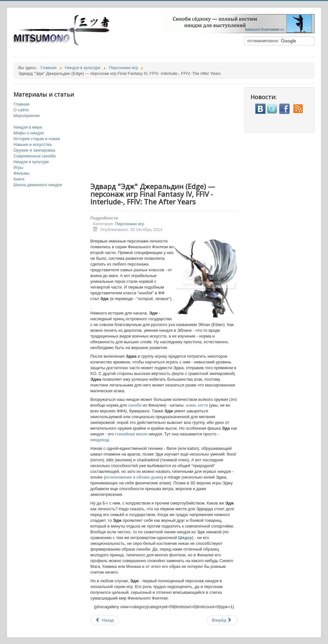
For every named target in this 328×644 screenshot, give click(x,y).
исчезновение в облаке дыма (133, 477)
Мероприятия (27, 116)
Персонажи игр (130, 224)
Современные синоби (35, 156)
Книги (19, 179)
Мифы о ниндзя (29, 133)
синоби (135, 405)
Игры (18, 167)
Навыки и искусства (33, 144)
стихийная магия (131, 434)
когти (204, 405)
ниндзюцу (100, 440)
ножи (191, 405)
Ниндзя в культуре (31, 162)
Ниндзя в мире (28, 127)
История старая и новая (37, 139)
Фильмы (21, 173)
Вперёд (222, 620)
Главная (21, 104)
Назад (104, 620)
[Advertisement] (170, 132)
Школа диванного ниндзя (38, 185)
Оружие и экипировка (34, 150)
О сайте (21, 110)
